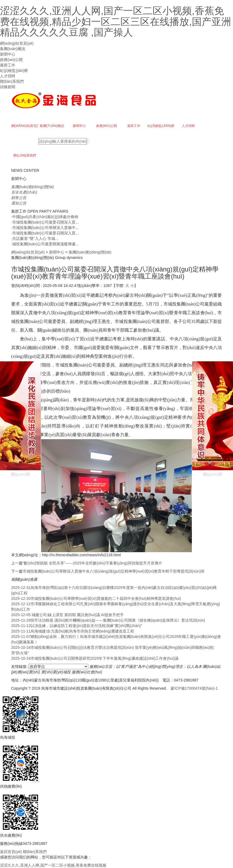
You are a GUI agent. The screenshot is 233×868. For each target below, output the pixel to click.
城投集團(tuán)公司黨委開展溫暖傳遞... (45, 244)
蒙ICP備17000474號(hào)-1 (194, 688)
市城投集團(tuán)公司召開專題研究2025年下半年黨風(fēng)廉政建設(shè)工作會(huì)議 (95, 658)
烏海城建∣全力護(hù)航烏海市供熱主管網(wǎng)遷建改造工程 (73, 631)
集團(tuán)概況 (13, 49)
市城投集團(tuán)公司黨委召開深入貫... (45, 222)
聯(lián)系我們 (12, 81)
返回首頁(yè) (11, 852)
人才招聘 (8, 76)
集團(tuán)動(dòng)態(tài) (90, 252)
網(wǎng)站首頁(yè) (17, 43)
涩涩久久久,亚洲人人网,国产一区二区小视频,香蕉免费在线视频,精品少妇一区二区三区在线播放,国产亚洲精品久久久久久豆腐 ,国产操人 (116, 22)
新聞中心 (8, 54)
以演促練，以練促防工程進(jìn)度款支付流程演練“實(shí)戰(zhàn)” (77, 626)
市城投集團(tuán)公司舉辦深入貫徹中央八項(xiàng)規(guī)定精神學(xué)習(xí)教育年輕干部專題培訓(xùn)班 (114, 571)
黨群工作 (8, 65)
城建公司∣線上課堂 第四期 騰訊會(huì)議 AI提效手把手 (67, 615)
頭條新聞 (8, 87)
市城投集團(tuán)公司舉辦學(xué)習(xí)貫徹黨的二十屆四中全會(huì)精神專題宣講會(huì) (96, 598)
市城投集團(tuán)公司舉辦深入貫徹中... (45, 228)
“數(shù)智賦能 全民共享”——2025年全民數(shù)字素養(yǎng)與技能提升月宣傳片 (92, 563)
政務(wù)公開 (11, 60)
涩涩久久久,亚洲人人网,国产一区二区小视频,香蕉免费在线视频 (53, 865)
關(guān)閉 (21, 424)
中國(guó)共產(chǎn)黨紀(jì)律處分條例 (45, 217)
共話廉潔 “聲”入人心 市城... (35, 239)
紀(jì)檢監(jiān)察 (14, 71)
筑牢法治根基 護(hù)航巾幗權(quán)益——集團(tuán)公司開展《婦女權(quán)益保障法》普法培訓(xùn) (108, 620)
